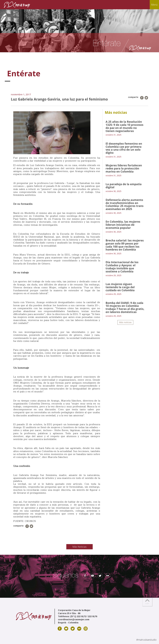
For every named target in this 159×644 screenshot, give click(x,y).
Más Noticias (79, 547)
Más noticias (125, 322)
